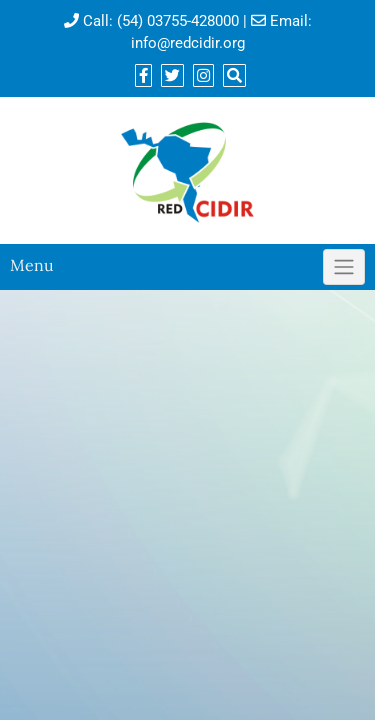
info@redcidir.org (188, 43)
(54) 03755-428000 (178, 21)
